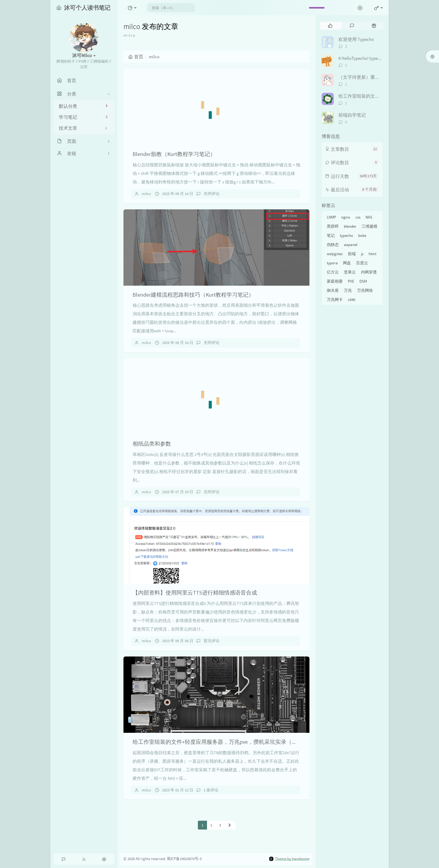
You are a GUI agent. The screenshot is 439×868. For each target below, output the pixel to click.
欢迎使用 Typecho (356, 39)
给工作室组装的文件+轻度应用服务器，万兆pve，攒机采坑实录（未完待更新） (229, 742)
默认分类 (84, 106)
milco (146, 194)
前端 (352, 254)
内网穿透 (369, 272)
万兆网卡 (335, 300)
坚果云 (350, 272)
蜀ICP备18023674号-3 (184, 859)
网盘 (347, 263)
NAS (369, 217)
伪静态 (333, 245)
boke (362, 235)
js (362, 254)
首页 (136, 57)
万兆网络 (365, 290)
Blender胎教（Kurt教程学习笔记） (174, 154)
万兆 (348, 290)
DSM (363, 281)
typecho (346, 235)
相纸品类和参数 (152, 444)
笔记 (331, 235)
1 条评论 (211, 790)
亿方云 (333, 272)
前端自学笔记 (352, 115)
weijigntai (335, 254)
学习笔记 (84, 117)
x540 (352, 300)
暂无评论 (212, 641)
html (372, 254)
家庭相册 (335, 281)
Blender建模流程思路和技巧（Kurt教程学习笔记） (193, 295)
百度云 (362, 263)
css (358, 217)
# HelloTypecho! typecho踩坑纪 (368, 58)
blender (350, 226)
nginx (346, 217)
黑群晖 (333, 226)
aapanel (351, 245)
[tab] (330, 26)
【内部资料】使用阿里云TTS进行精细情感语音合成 (195, 593)
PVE (351, 281)
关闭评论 (212, 194)
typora (332, 263)
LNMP (331, 217)
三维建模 (369, 226)
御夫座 (333, 290)
